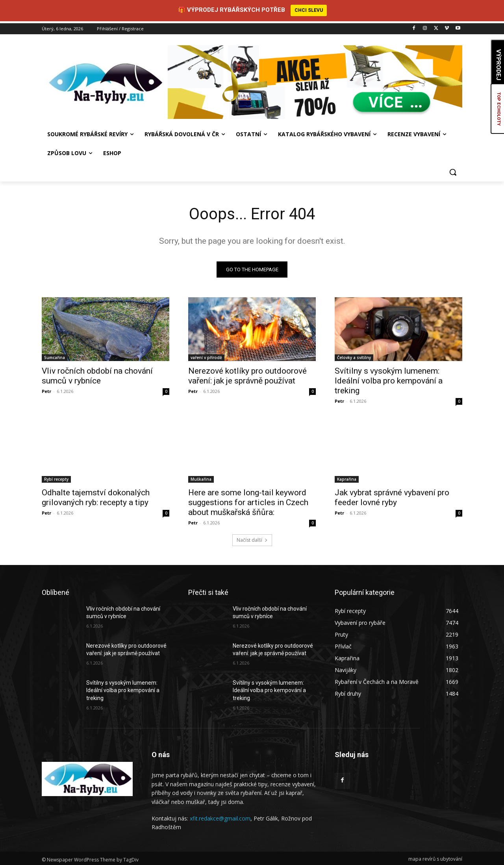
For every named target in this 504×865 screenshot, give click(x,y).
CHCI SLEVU (309, 10)
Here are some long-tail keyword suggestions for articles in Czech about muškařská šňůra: (248, 500)
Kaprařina (347, 477)
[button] (453, 170)
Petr (46, 389)
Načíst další (252, 538)
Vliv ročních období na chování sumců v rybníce (97, 374)
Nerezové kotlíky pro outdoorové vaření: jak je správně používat (247, 374)
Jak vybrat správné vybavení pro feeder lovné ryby (392, 495)
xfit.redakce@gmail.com (220, 816)
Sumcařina (55, 356)
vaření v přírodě (206, 356)
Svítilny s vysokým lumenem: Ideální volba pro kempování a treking (389, 379)
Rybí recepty (56, 477)
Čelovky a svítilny (354, 356)
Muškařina (201, 477)
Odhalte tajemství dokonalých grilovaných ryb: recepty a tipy (96, 495)
